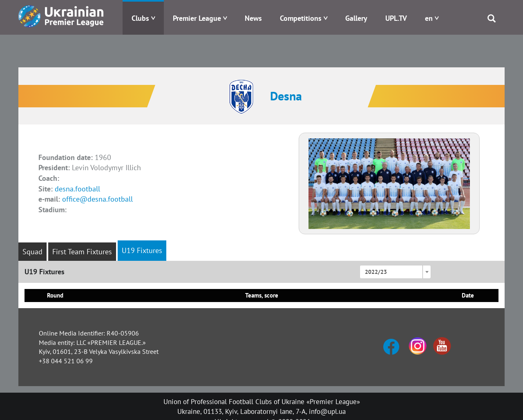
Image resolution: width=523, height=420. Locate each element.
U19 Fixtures (142, 250)
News (253, 18)
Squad (32, 252)
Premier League (197, 18)
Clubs (140, 18)
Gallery (356, 18)
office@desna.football (97, 199)
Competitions (301, 18)
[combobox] (395, 272)
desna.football (77, 189)
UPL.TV (396, 18)
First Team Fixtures (82, 252)
